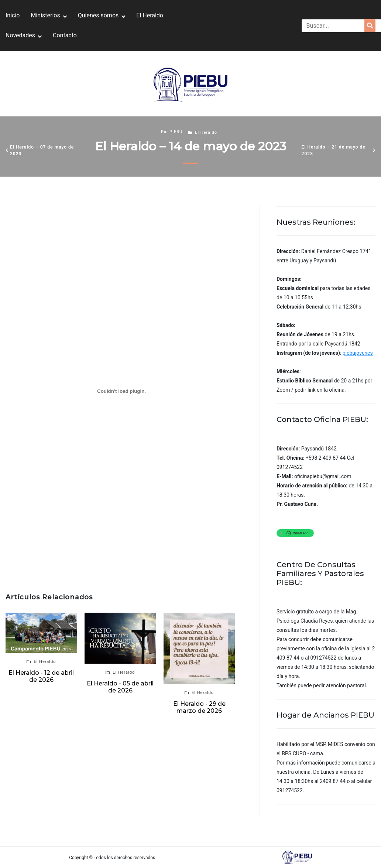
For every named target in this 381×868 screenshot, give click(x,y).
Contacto (65, 35)
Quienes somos (98, 15)
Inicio (13, 15)
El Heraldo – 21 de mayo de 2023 (334, 150)
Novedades (20, 35)
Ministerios (45, 15)
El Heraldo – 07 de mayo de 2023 (42, 150)
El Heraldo (150, 15)
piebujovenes (358, 353)
